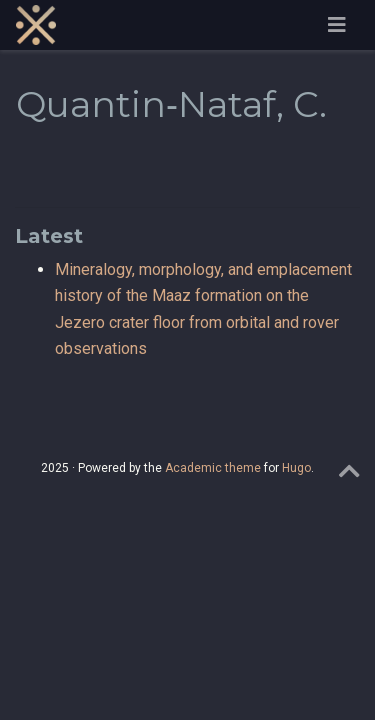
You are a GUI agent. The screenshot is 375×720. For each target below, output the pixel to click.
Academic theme (213, 468)
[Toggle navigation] (337, 25)
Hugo (296, 468)
